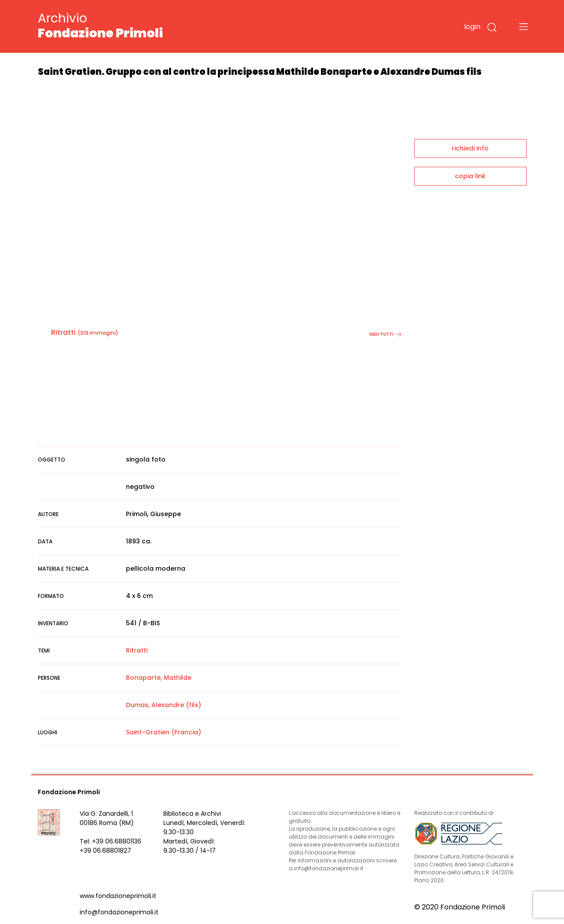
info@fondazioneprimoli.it (119, 912)
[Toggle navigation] (523, 26)
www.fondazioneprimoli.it (118, 896)
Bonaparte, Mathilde (159, 678)
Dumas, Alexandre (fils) (164, 705)
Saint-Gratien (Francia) (164, 732)
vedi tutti (385, 334)
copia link (470, 176)
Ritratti (63, 332)
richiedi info (470, 148)
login (472, 27)
